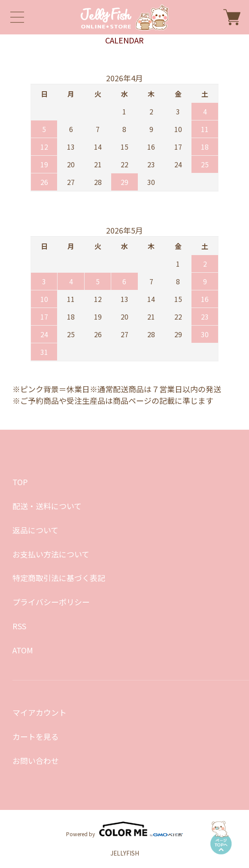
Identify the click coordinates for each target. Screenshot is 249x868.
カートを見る (36, 736)
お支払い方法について (51, 554)
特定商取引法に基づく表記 (59, 578)
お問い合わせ (36, 760)
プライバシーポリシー (51, 602)
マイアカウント (39, 712)
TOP (20, 482)
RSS (19, 626)
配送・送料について (47, 506)
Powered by (124, 829)
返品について (35, 530)
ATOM (23, 650)
